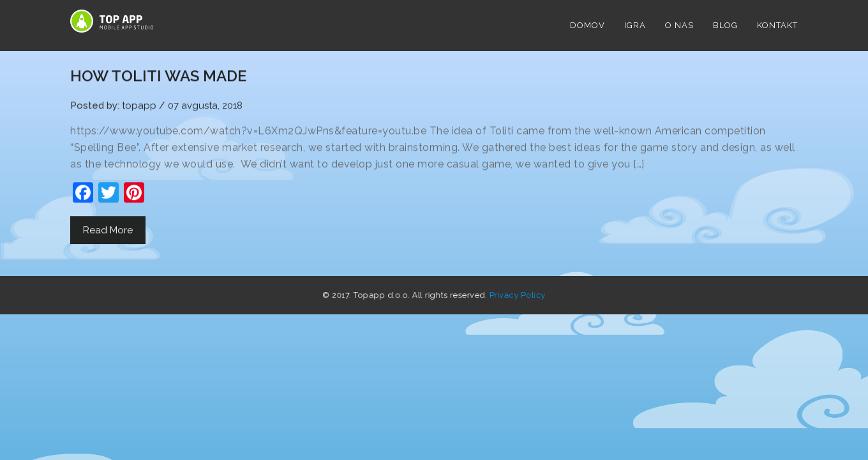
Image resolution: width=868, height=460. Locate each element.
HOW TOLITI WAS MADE (158, 76)
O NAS (679, 25)
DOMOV (587, 25)
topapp (139, 106)
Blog (725, 25)
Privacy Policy (502, 295)
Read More (108, 231)
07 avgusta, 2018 (205, 106)
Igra (635, 25)
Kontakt (777, 25)
